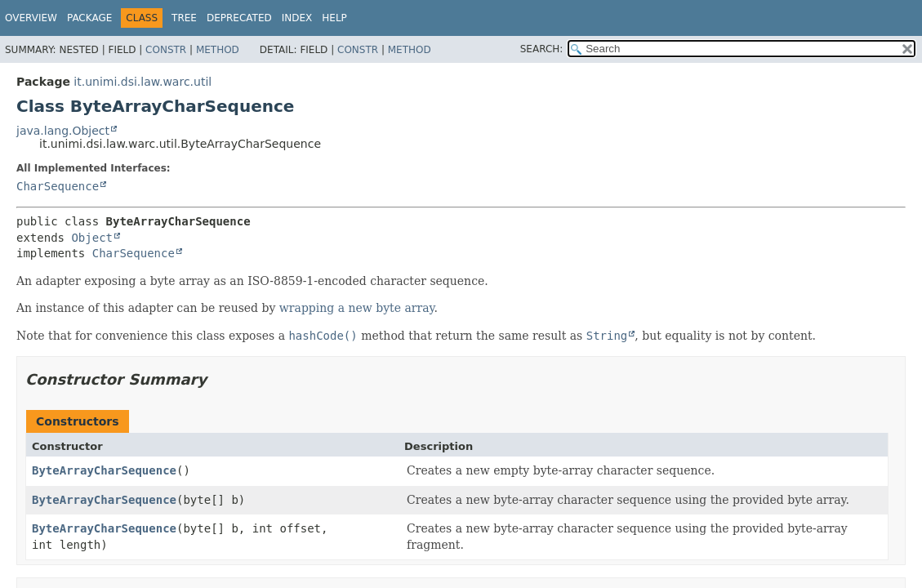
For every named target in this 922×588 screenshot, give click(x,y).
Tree (184, 18)
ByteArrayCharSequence (104, 470)
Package (89, 18)
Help (334, 18)
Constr (166, 50)
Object (92, 238)
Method (218, 50)
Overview (31, 18)
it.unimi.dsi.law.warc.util (143, 82)
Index (297, 18)
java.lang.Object (63, 131)
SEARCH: (542, 49)
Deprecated (239, 18)
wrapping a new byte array (357, 308)
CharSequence (58, 186)
